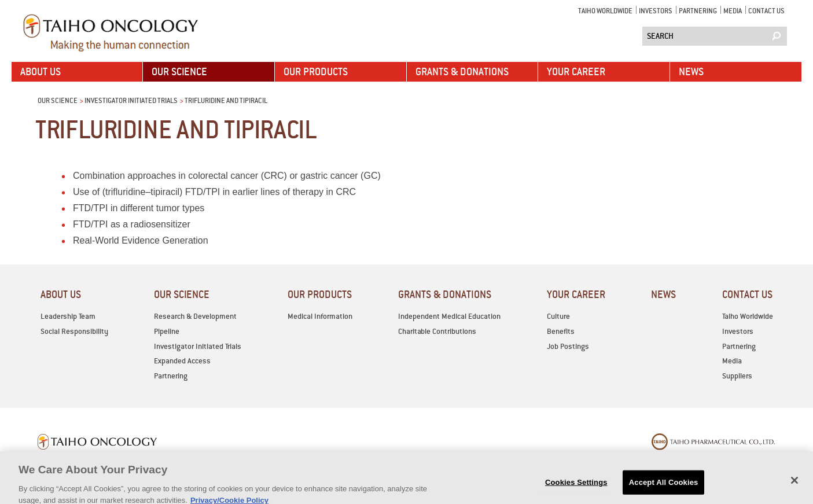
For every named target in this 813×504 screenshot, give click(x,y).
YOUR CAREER (576, 71)
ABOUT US (41, 71)
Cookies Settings (576, 488)
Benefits (561, 331)
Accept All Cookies (664, 488)
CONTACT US (766, 11)
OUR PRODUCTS (316, 71)
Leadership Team (68, 316)
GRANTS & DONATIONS (462, 71)
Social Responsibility (74, 331)
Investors (656, 11)
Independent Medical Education (449, 316)
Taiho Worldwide (605, 11)
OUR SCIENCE (179, 71)
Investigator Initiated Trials (131, 100)
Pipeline (167, 331)
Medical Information (320, 316)
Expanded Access (182, 361)
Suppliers (737, 376)
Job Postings (568, 346)
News (691, 71)
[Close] (794, 486)
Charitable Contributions (437, 331)
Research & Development (195, 316)
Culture (558, 316)
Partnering (698, 11)
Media (733, 11)
